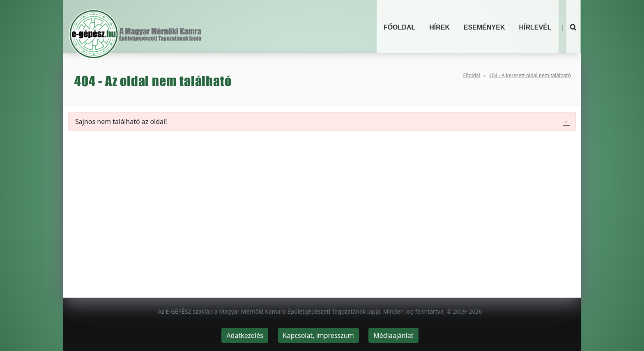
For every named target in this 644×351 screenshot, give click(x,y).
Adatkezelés (245, 335)
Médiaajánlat (393, 335)
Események (484, 27)
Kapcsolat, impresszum (319, 335)
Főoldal (399, 27)
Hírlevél (535, 27)
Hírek (439, 27)
